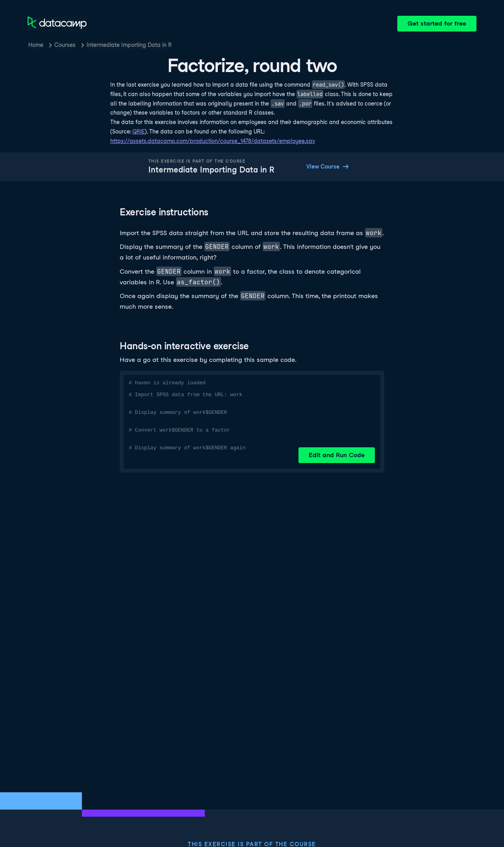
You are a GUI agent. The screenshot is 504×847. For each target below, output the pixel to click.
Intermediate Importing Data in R (129, 45)
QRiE (139, 132)
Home (36, 45)
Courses (65, 45)
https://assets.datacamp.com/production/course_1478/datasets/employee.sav (213, 141)
